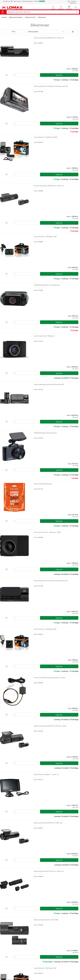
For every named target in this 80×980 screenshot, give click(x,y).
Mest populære (33, 32)
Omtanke (74, 1)
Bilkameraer (42, 17)
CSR (68, 1)
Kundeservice (73, 3)
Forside (4, 17)
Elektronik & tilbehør (16, 17)
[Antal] (26, 75)
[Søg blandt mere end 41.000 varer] (41, 12)
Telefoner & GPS (30, 17)
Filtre (13, 32)
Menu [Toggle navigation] (3, 12)
